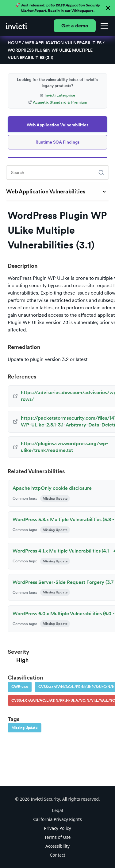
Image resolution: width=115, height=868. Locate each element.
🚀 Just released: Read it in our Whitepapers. (58, 8)
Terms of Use (58, 837)
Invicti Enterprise (57, 95)
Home (14, 43)
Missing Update (25, 728)
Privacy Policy (57, 828)
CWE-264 (20, 687)
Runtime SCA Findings (58, 142)
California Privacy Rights (57, 819)
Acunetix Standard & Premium (58, 102)
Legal (57, 810)
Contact (57, 855)
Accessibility (57, 846)
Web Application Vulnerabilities (63, 43)
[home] (17, 26)
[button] (103, 26)
